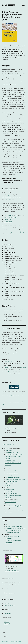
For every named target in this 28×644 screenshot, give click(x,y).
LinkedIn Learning (9, 593)
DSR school (5, 641)
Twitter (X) (7, 624)
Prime (5, 218)
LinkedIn (6, 622)
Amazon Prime (8, 368)
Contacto (5, 636)
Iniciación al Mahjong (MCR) (14, 506)
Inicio (4, 633)
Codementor (8, 614)
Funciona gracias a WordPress (16, 641)
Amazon (6, 603)
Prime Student (13, 218)
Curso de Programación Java (14, 526)
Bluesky (6, 626)
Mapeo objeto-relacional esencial (15, 479)
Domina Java (9, 475)
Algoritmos (9, 450)
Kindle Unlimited (9, 362)
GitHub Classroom (11, 502)
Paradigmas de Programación (14, 455)
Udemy (6, 595)
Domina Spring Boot (12, 494)
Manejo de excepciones (13, 477)
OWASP (8, 485)
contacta (12, 396)
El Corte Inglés (8, 222)
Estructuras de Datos (12, 452)
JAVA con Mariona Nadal (12, 571)
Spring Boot (9, 492)
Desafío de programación (13, 473)
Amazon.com (8, 220)
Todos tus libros (9, 199)
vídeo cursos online (8, 444)
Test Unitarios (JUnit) (12, 481)
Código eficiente (10, 461)
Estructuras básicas (11, 469)
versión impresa (7, 195)
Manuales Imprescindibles (17, 47)
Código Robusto (10, 483)
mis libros (23, 368)
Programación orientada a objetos (16, 471)
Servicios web (10, 489)
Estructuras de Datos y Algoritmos (16, 528)
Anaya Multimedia (9, 605)
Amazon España (8, 216)
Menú (23, 5)
